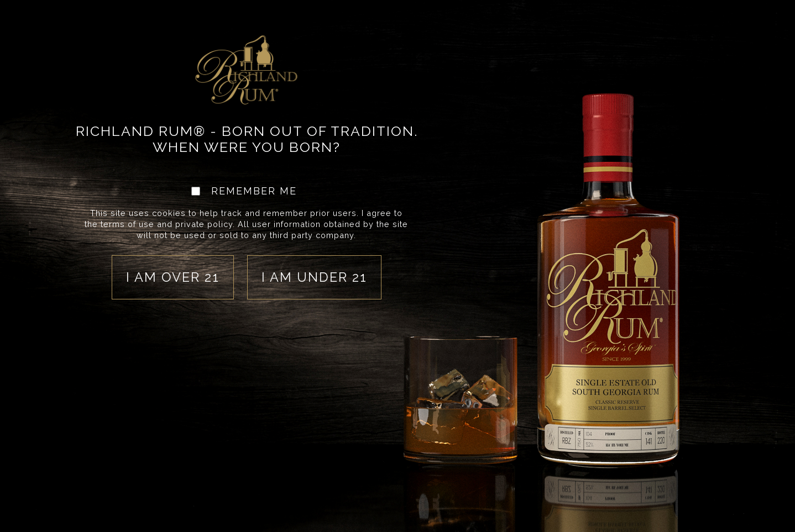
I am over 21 (173, 277)
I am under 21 (314, 277)
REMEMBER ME (254, 192)
